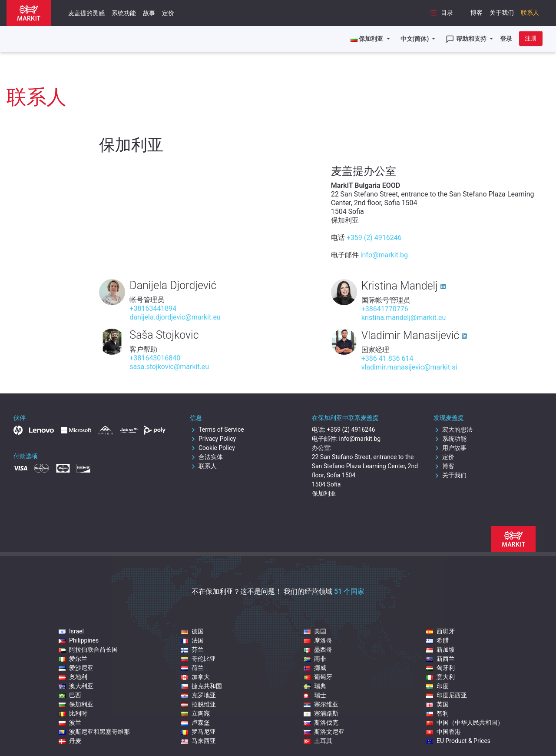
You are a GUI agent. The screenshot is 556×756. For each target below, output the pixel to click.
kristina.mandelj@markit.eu (404, 318)
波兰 (70, 723)
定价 (168, 13)
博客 (477, 13)
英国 (437, 704)
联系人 (530, 13)
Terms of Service (217, 430)
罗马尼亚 (199, 732)
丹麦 (70, 741)
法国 (192, 640)
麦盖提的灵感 (86, 13)
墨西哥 (318, 649)
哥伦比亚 (199, 659)
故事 (149, 13)
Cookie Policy (212, 448)
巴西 (70, 695)
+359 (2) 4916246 (374, 238)
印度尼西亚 (447, 695)
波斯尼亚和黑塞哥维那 (94, 732)
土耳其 (318, 741)
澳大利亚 (76, 686)
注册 (531, 38)
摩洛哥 (318, 640)
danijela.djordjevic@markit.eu (175, 317)
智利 (437, 713)
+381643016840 (155, 358)
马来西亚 (199, 741)
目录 (441, 13)
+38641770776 (385, 309)
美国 (315, 631)
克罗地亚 (199, 695)
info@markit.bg (384, 255)
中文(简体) (415, 39)
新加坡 (440, 649)
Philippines (79, 640)
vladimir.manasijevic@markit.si (409, 367)
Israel (71, 631)
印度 (437, 686)
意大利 (440, 677)
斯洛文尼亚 (324, 732)
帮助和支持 (467, 39)
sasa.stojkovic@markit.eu (169, 367)
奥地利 (73, 677)
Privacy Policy (213, 439)
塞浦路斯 (321, 713)
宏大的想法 (453, 430)
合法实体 (206, 457)
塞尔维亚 (321, 704)
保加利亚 (76, 704)
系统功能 (124, 13)
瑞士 (315, 695)
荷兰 (192, 668)
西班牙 (440, 631)
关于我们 (502, 13)
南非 (315, 659)
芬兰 (192, 649)
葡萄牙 (318, 677)
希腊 (437, 640)
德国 (192, 631)
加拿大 (195, 677)
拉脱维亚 (199, 704)
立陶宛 (195, 713)
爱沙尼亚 (76, 668)
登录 (506, 39)
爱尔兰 (73, 659)
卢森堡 (195, 723)
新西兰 (440, 659)
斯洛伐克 (321, 723)
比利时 (73, 713)
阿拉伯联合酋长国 (88, 649)
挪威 (315, 668)
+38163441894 (153, 308)
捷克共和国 (202, 686)
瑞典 (315, 686)
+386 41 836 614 (387, 358)
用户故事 (450, 448)
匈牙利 (440, 668)
